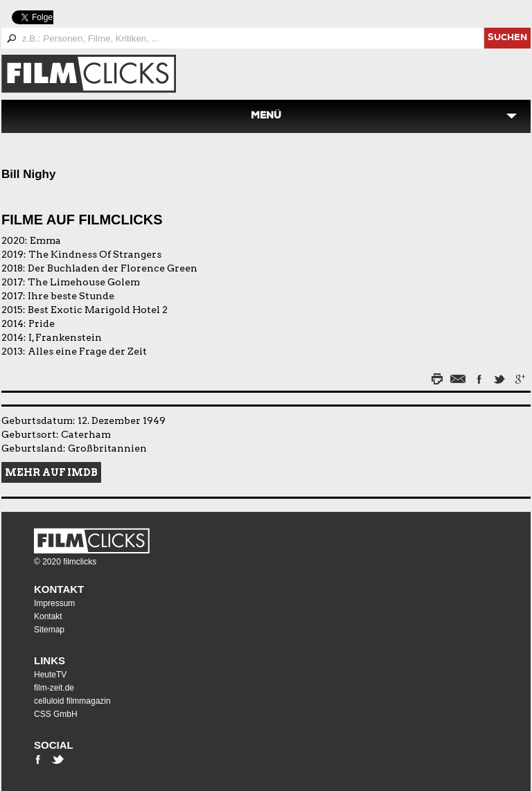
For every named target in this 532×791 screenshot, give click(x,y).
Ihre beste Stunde (71, 296)
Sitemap (49, 630)
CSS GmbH (56, 714)
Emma (45, 240)
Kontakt (59, 589)
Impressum (54, 603)
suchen (507, 38)
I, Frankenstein (65, 337)
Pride (42, 323)
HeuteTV (50, 675)
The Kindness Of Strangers (95, 254)
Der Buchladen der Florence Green (113, 268)
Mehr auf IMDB (51, 472)
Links (50, 660)
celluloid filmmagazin (72, 701)
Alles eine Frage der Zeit (87, 351)
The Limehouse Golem (84, 282)
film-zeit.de (54, 688)
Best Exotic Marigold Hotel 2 (98, 310)
